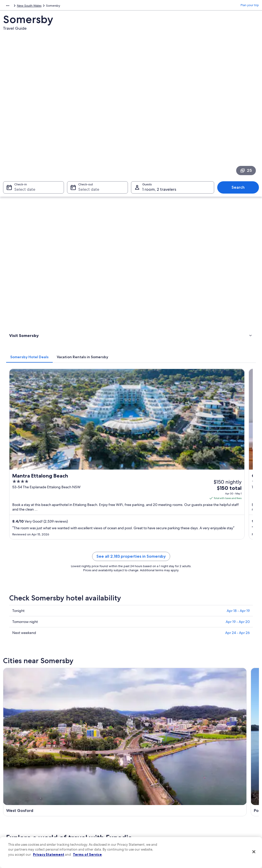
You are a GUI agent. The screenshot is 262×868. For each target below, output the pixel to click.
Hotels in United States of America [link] (96, 766)
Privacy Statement (49, 854)
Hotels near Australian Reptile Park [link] (42, 563)
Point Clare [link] (80, 596)
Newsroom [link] (16, 791)
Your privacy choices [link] (150, 807)
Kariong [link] (140, 596)
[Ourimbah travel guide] (98, 445)
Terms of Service (87, 854)
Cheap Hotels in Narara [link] (34, 543)
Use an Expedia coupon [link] (216, 795)
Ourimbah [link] (79, 606)
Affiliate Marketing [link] (21, 816)
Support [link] (206, 758)
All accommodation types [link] (90, 816)
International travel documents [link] (221, 803)
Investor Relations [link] (20, 799)
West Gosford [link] (19, 596)
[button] (131, 490)
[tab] (93, 152)
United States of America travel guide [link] (98, 758)
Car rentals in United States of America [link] (99, 807)
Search (241, 123)
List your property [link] (20, 775)
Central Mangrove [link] (150, 606)
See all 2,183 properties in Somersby (163, 280)
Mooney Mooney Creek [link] (28, 615)
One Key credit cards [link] (87, 832)
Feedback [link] (15, 824)
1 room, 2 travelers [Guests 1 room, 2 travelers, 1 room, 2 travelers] (159, 125)
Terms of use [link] (145, 775)
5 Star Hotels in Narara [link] (150, 553)
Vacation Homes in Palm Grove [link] (40, 524)
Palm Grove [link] (207, 606)
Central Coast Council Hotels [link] (38, 533)
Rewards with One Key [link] (88, 824)
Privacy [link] (141, 758)
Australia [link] (77, 6)
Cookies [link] (142, 766)
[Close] (254, 852)
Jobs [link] (12, 766)
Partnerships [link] (17, 783)
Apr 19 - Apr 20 (238, 339)
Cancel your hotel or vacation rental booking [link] (225, 768)
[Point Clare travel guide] (163, 396)
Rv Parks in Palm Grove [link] (150, 524)
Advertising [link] (16, 807)
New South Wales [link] (100, 6)
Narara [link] (203, 596)
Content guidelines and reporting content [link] (159, 818)
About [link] (13, 758)
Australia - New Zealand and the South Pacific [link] (35, 6)
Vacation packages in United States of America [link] (98, 789)
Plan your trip (250, 6)
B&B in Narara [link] (26, 553)
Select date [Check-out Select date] (87, 125)
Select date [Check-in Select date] (22, 125)
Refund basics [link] (210, 787)
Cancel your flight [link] (212, 779)
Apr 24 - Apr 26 (237, 350)
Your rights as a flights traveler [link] (221, 811)
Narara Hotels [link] (143, 543)
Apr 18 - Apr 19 (238, 328)
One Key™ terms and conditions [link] (158, 783)
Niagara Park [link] (18, 606)
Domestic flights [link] (83, 799)
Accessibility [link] (145, 799)
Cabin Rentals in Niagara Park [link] (156, 563)
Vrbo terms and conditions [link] (155, 791)
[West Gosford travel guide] (98, 396)
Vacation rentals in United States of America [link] (96, 777)
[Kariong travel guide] (228, 396)
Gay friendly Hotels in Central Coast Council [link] (167, 533)
